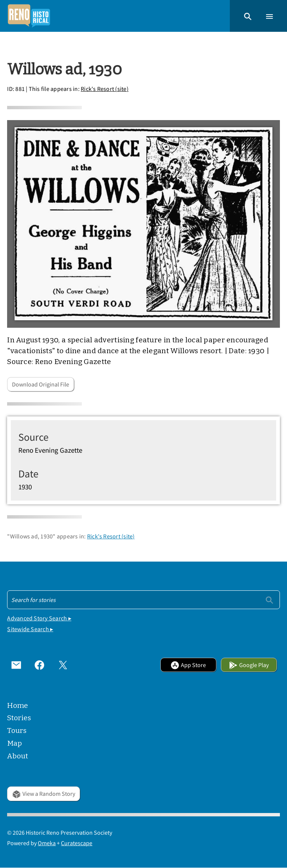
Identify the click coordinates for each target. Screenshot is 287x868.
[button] (248, 16)
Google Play (249, 665)
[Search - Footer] (143, 600)
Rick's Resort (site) (105, 89)
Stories (19, 718)
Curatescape (77, 843)
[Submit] (269, 599)
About (18, 756)
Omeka (47, 843)
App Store (188, 665)
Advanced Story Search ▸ (39, 618)
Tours (17, 731)
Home (18, 705)
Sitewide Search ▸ (30, 629)
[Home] (29, 16)
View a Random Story (44, 794)
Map (15, 743)
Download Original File (41, 384)
